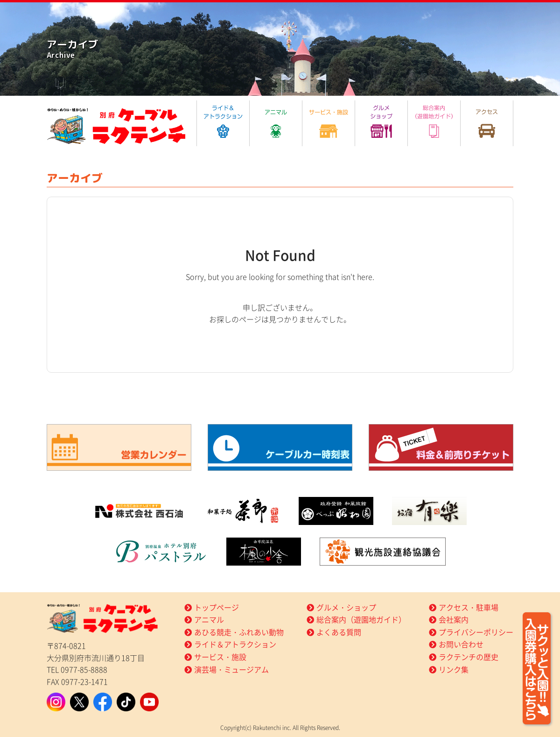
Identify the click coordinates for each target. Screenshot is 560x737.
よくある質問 (339, 632)
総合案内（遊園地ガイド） (361, 619)
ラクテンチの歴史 (469, 657)
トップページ (217, 607)
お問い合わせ (461, 644)
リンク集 (454, 669)
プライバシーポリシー (476, 632)
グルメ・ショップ (346, 607)
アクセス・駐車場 (469, 607)
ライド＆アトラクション (235, 644)
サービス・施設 (220, 657)
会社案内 (454, 619)
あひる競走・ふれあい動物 (239, 632)
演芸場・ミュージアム (231, 669)
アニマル (209, 619)
